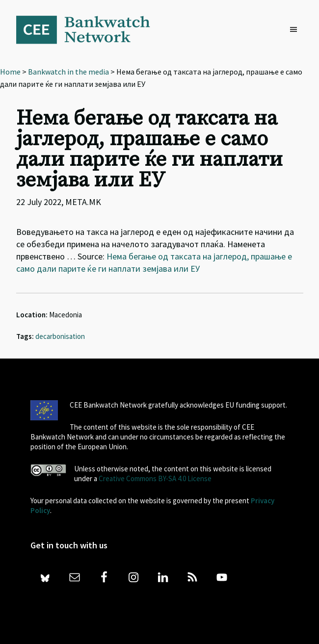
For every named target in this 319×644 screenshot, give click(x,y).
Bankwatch (90, 29)
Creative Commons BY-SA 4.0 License (155, 478)
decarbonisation (60, 336)
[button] (296, 30)
